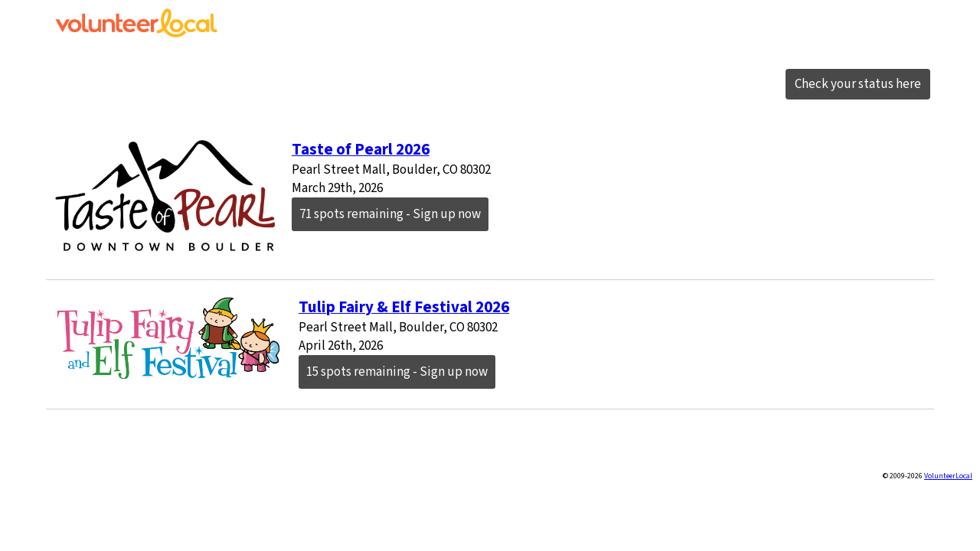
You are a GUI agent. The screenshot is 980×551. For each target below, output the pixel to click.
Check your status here (858, 84)
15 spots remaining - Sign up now (397, 372)
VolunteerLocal (948, 476)
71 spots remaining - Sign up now (390, 214)
